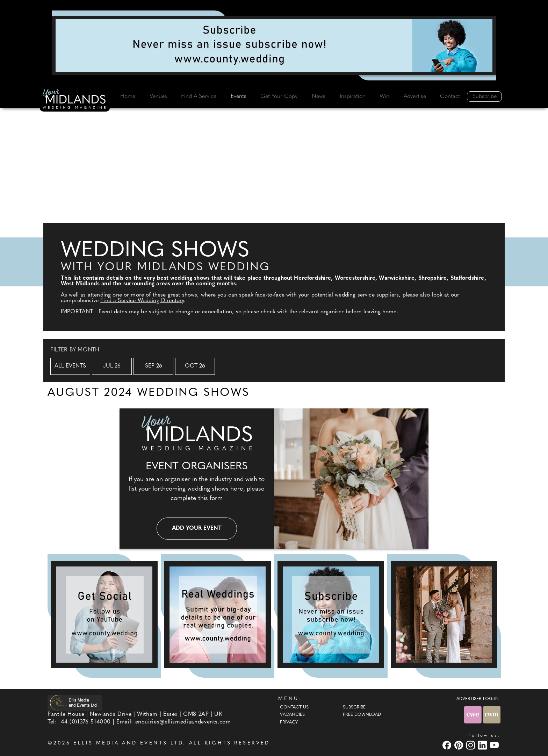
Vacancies (292, 715)
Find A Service (199, 97)
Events (239, 97)
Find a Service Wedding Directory (142, 301)
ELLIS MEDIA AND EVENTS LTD (128, 743)
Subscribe (485, 97)
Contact (450, 97)
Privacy (289, 722)
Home (128, 97)
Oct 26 (195, 366)
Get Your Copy (279, 97)
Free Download (362, 715)
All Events (70, 366)
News (319, 97)
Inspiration (353, 97)
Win (384, 97)
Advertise (415, 97)
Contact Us (294, 707)
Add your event (197, 528)
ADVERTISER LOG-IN (478, 699)
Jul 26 (112, 366)
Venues (158, 97)
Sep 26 (154, 366)
